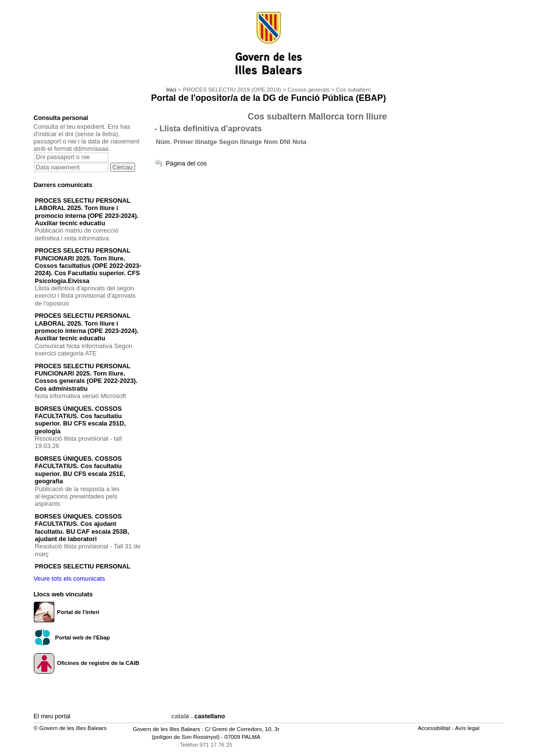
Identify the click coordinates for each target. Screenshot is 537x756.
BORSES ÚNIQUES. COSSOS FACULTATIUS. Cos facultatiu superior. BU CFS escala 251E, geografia (80, 470)
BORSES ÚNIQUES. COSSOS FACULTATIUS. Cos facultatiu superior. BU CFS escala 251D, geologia (80, 420)
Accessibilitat (435, 728)
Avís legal (468, 728)
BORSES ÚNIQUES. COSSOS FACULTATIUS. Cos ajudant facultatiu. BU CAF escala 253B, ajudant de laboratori (82, 528)
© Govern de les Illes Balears (70, 728)
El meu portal (52, 716)
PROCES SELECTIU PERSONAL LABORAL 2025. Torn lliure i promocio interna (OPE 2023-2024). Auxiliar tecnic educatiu (87, 212)
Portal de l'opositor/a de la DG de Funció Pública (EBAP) (269, 98)
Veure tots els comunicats (70, 579)
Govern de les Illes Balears (166, 729)
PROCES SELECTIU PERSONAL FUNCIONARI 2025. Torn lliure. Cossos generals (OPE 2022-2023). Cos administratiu (86, 377)
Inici (171, 90)
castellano (210, 716)
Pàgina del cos (187, 163)
